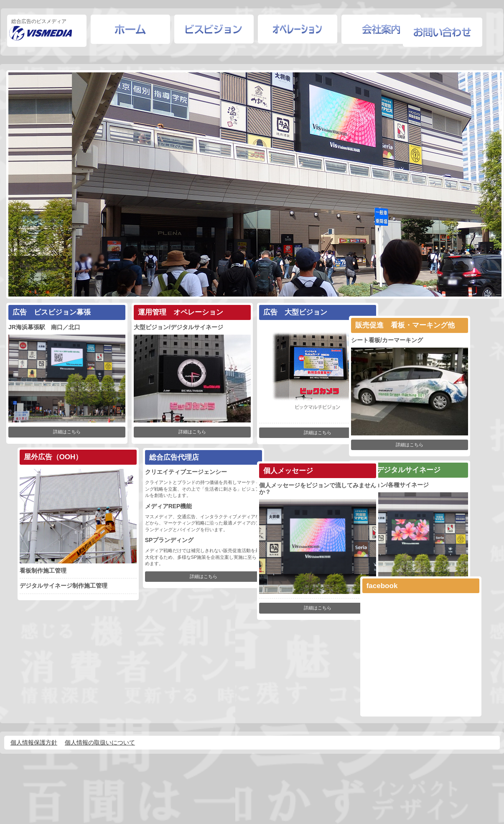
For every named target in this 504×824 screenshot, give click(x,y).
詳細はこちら (69, 437)
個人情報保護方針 (34, 754)
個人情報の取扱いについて (100, 754)
